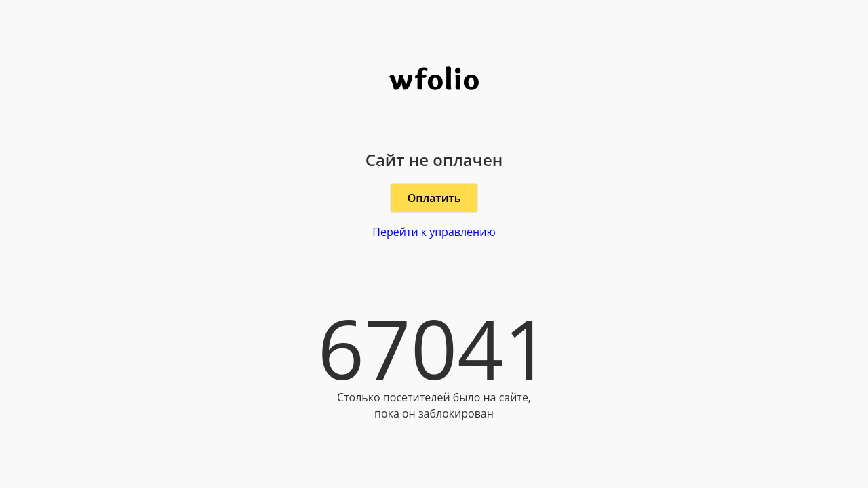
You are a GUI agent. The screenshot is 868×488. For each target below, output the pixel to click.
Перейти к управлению (434, 232)
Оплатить (434, 198)
